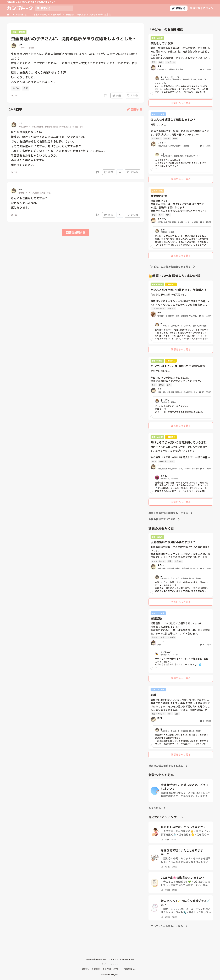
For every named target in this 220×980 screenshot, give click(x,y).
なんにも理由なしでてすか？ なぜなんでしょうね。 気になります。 (29, 203)
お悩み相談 (21, 14)
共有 (117, 95)
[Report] (106, 96)
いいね (133, 95)
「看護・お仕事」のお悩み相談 (46, 14)
